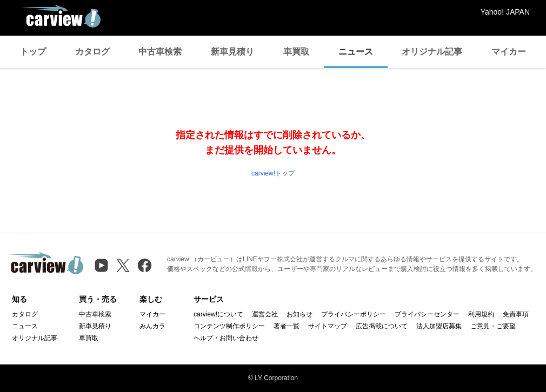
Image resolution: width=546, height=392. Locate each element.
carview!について (218, 314)
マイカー (509, 52)
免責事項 (516, 314)
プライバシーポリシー (354, 314)
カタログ (92, 52)
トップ (33, 52)
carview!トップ (273, 173)
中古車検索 (160, 52)
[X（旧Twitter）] (123, 265)
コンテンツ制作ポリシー (229, 326)
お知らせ (299, 314)
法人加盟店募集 (439, 326)
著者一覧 (287, 326)
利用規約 (481, 314)
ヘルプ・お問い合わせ (226, 338)
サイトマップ (328, 326)
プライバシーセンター (427, 314)
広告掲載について (382, 326)
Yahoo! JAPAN (505, 12)
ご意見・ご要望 (493, 326)
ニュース (356, 52)
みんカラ (152, 326)
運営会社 (265, 314)
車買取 (296, 52)
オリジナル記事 (432, 52)
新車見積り (232, 52)
